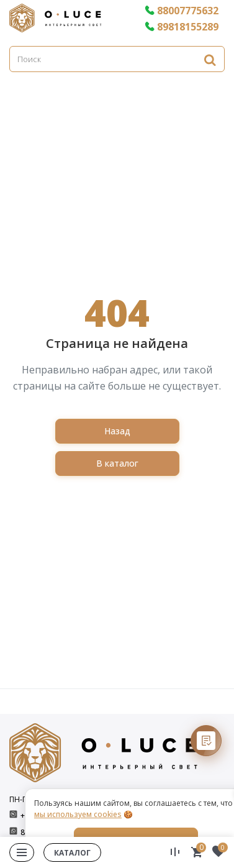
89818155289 (182, 27)
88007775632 (182, 11)
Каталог (72, 853)
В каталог (117, 463)
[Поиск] (117, 59)
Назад (117, 431)
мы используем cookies (78, 814)
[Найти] (210, 59)
